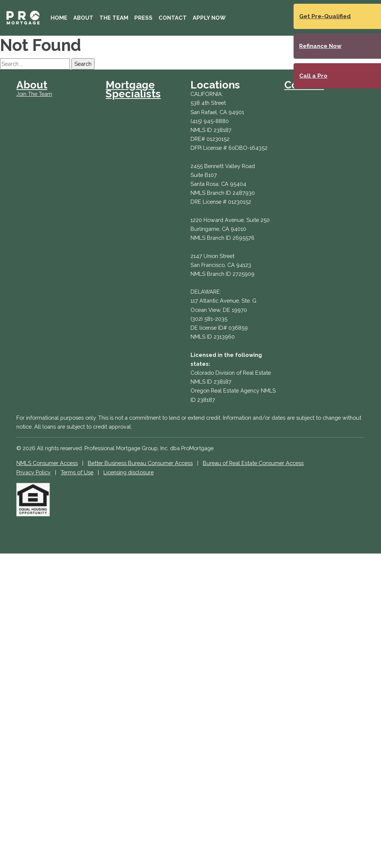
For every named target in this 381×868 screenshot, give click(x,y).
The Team (114, 18)
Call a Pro (313, 76)
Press (143, 18)
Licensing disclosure (129, 472)
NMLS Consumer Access (47, 463)
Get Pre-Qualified (325, 16)
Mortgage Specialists (133, 89)
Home (59, 18)
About (83, 18)
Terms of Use (77, 472)
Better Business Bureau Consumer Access (140, 463)
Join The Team (34, 94)
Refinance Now (320, 46)
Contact (173, 18)
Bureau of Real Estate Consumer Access (253, 463)
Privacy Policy (33, 472)
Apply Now (209, 18)
